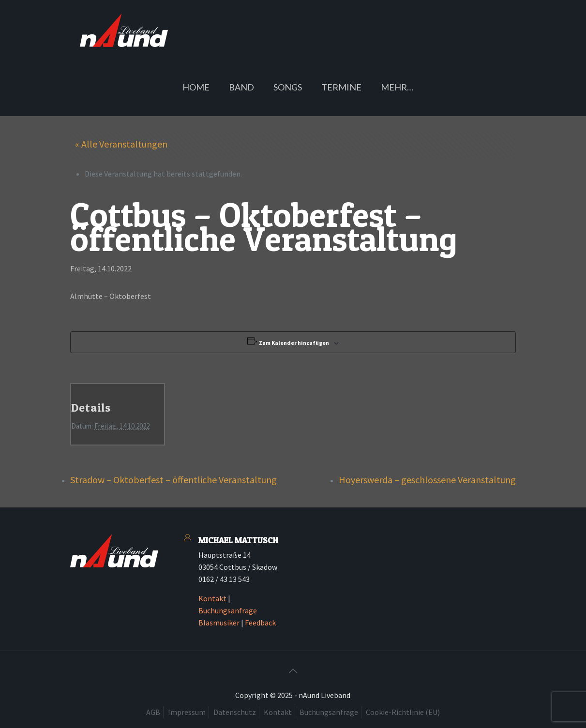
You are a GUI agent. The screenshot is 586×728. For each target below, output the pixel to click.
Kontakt (212, 598)
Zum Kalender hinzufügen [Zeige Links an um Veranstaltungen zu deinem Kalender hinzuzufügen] (294, 343)
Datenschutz (235, 712)
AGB (153, 712)
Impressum (187, 712)
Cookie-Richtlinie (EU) (403, 712)
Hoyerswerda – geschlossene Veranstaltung (427, 480)
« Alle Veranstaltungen (121, 144)
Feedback (260, 623)
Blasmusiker (219, 623)
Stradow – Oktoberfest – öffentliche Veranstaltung (173, 480)
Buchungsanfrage (228, 610)
